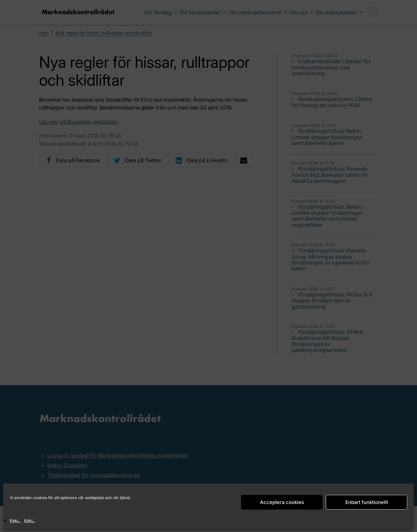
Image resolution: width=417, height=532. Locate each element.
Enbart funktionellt (367, 502)
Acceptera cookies (282, 502)
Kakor (15, 520)
